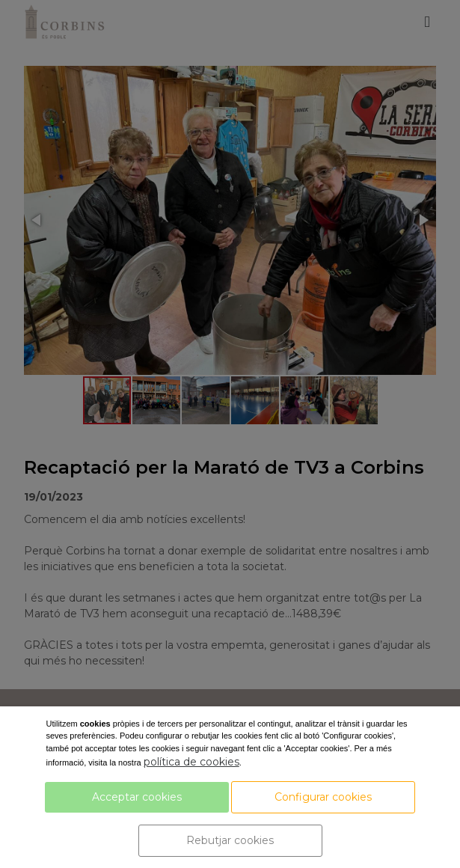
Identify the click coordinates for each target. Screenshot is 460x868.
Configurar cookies (323, 797)
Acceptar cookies (137, 797)
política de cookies (191, 762)
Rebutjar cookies (230, 840)
